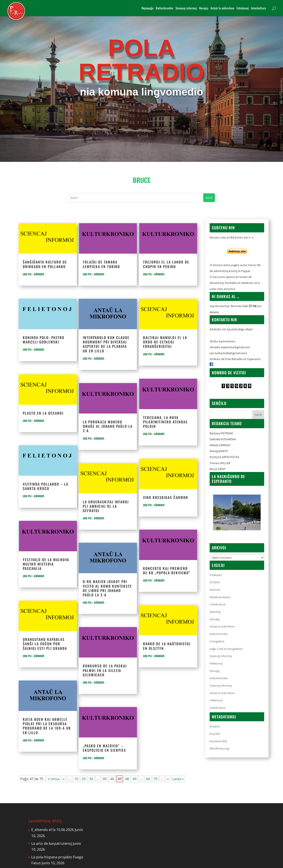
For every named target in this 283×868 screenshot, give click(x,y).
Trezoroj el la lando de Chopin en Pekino (166, 264)
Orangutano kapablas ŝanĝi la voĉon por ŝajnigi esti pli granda (45, 644)
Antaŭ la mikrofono (222, 8)
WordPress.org (219, 748)
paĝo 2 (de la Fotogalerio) (226, 649)
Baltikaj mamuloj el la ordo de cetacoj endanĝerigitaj (165, 342)
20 (84, 779)
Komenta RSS (218, 741)
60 (148, 779)
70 (156, 779)
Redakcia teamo (220, 597)
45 (105, 779)
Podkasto (216, 575)
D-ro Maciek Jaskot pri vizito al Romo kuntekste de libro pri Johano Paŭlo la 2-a (107, 588)
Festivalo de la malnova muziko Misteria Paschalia (46, 564)
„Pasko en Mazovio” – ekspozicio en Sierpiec (104, 748)
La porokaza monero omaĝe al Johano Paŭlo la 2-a (108, 426)
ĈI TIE (253, 306)
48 (127, 779)
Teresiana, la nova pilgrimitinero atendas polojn (165, 422)
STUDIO (215, 582)
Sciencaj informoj (186, 8)
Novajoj (204, 8)
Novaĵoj (215, 619)
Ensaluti (215, 726)
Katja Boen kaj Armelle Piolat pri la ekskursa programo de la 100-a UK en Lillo (47, 726)
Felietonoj (243, 8)
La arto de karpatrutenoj (52, 843)
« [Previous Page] (64, 779)
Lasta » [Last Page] (178, 779)
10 (76, 779)
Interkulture (258, 8)
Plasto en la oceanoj (43, 413)
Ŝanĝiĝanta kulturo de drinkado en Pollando (45, 264)
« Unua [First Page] (54, 779)
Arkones (215, 590)
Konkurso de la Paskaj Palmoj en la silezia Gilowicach (105, 670)
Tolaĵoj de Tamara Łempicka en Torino (101, 264)
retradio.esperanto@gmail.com (230, 347)
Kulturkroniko (164, 8)
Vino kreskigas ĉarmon (166, 497)
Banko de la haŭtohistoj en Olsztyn (167, 646)
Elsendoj (215, 612)
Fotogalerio (217, 641)
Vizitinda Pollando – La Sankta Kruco (46, 486)
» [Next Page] (168, 779)
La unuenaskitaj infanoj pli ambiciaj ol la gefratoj (106, 506)
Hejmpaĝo (148, 8)
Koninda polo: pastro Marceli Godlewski (44, 340)
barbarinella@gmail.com (230, 353)
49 (134, 779)
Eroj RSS (215, 734)
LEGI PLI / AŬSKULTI (34, 274)
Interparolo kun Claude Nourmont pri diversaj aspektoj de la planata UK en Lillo (106, 344)
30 (91, 779)
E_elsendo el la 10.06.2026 (53, 830)
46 (112, 779)
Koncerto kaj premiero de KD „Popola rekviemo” (167, 571)
